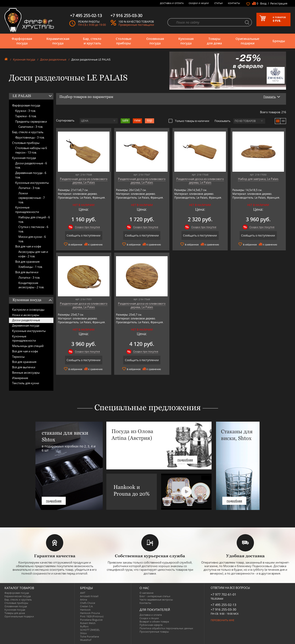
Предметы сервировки (31, 121)
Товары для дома (214, 41)
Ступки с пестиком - (33, 229)
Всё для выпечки (27, 272)
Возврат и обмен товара (154, 621)
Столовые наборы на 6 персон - (31, 150)
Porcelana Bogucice (91, 620)
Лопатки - (29, 188)
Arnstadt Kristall (89, 596)
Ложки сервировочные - (32, 198)
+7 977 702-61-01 (223, 594)
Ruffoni (84, 626)
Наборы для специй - (34, 219)
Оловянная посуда (155, 41)
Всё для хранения (27, 262)
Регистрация (279, 3)
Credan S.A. (87, 606)
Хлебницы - (31, 267)
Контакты (234, 3)
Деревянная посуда (26, 325)
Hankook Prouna (90, 613)
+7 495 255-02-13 (223, 605)
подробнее (54, 501)
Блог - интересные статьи (155, 596)
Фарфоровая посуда (22, 41)
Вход (263, 3)
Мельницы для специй (28, 346)
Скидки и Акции (199, 3)
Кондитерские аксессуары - (31, 285)
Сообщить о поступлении (84, 235)
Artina (84, 600)
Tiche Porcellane (90, 636)
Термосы (18, 357)
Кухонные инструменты (32, 183)
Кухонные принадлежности (27, 210)
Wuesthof (86, 640)
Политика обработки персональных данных (166, 628)
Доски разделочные (53, 60)
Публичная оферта (151, 625)
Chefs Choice (88, 603)
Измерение (20, 378)
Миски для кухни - (32, 239)
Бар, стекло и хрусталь (92, 41)
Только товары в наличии (189, 121)
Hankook (85, 610)
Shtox (83, 633)
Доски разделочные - (31, 165)
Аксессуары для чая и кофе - (33, 254)
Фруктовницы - (30, 137)
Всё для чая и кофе (28, 246)
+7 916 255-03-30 (223, 609)
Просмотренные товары (154, 632)
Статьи (219, 3)
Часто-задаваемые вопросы (156, 600)
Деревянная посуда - (31, 175)
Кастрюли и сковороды (28, 310)
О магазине (146, 593)
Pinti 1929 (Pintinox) (92, 616)
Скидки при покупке (87, 227)
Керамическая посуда (58, 41)
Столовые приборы (124, 41)
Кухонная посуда (186, 41)
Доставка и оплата (172, 3)
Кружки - (26, 111)
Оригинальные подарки (247, 41)
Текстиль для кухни (26, 383)
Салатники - (31, 127)
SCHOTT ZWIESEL (90, 630)
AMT (83, 593)
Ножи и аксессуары (26, 315)
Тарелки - (26, 116)
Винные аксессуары (26, 373)
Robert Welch (88, 623)
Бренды (279, 41)
